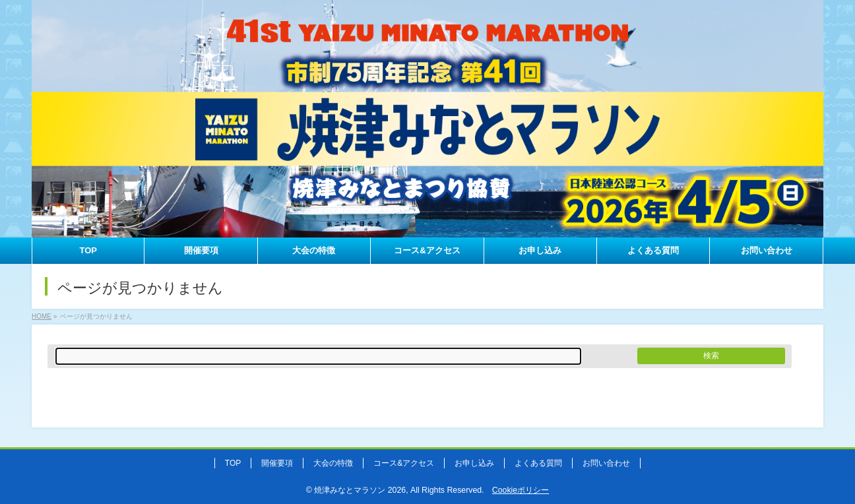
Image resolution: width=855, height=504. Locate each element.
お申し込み (474, 463)
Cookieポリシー (521, 490)
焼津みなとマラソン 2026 (360, 490)
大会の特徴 (333, 463)
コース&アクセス (404, 463)
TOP (233, 463)
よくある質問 (538, 463)
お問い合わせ (606, 463)
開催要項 (277, 463)
